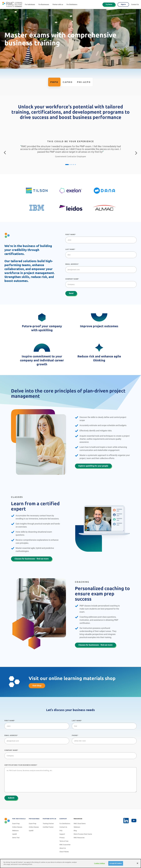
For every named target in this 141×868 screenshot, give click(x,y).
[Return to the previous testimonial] (5, 153)
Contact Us (135, 5)
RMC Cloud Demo (80, 824)
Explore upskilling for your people (93, 466)
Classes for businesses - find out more (32, 559)
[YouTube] (126, 821)
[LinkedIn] (134, 821)
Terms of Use (64, 841)
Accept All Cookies (116, 863)
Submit (11, 798)
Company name (72, 279)
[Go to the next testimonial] (136, 153)
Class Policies (64, 852)
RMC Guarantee (65, 845)
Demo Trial (16, 838)
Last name (70, 249)
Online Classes (17, 827)
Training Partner (48, 824)
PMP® (54, 82)
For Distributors (72, 5)
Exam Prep (16, 824)
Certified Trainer (48, 827)
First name (70, 234)
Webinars (15, 831)
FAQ (61, 831)
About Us (63, 848)
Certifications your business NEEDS (20, 765)
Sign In (123, 4)
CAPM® (68, 82)
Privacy (62, 838)
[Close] (137, 863)
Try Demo (109, 4)
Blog (75, 831)
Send (71, 293)
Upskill (14, 834)
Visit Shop (37, 686)
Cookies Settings (100, 863)
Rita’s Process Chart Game (83, 834)
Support (62, 834)
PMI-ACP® (84, 82)
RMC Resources (79, 838)
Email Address (72, 264)
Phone (75, 735)
